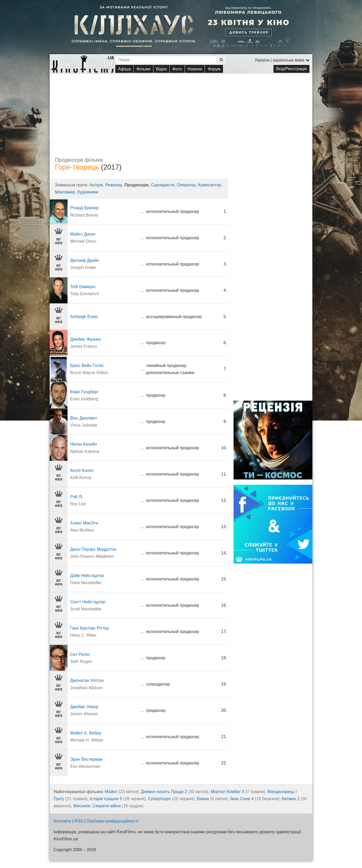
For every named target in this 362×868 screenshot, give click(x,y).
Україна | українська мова (282, 60)
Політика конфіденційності (113, 821)
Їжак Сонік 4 (242, 799)
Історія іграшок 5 (106, 799)
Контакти (62, 821)
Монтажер (65, 192)
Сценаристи (162, 185)
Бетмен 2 (291, 799)
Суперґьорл (159, 799)
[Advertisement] (181, 111)
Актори (96, 185)
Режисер (113, 185)
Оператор (186, 185)
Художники (88, 192)
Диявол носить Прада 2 (164, 792)
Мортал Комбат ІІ (227, 792)
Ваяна (203, 799)
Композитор (210, 185)
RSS (79, 821)
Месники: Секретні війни (97, 806)
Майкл (111, 792)
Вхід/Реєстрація (291, 69)
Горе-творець (77, 167)
